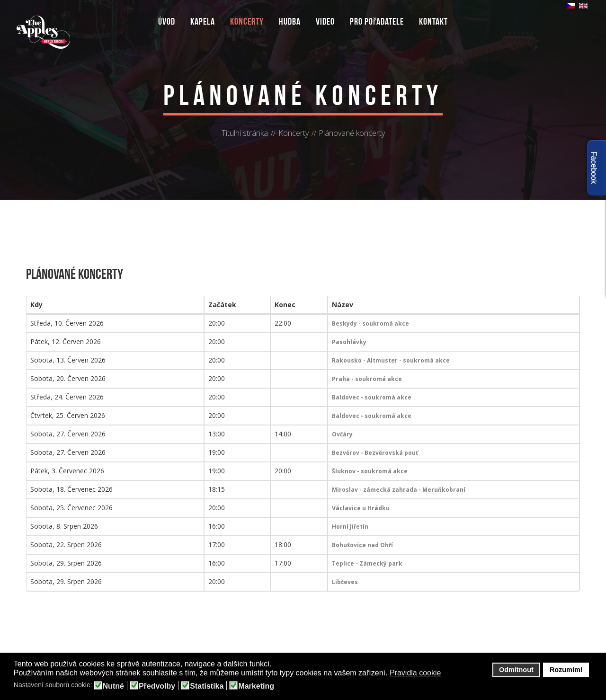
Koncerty (247, 21)
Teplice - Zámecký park (367, 563)
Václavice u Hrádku (361, 508)
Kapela (203, 21)
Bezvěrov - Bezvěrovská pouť (375, 453)
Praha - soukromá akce (367, 379)
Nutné (113, 686)
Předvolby (157, 686)
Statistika (207, 686)
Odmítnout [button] (516, 670)
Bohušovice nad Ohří (362, 545)
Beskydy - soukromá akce (370, 323)
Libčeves (345, 582)
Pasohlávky (349, 342)
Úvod (167, 21)
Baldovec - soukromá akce (372, 397)
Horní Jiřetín (350, 527)
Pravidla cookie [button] (415, 673)
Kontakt (433, 21)
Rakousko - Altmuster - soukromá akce (391, 360)
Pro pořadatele (377, 21)
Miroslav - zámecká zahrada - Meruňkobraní (399, 490)
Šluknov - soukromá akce (370, 471)
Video (325, 21)
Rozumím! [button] (566, 670)
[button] (447, 673)
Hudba (290, 21)
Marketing (256, 686)
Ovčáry (342, 434)
